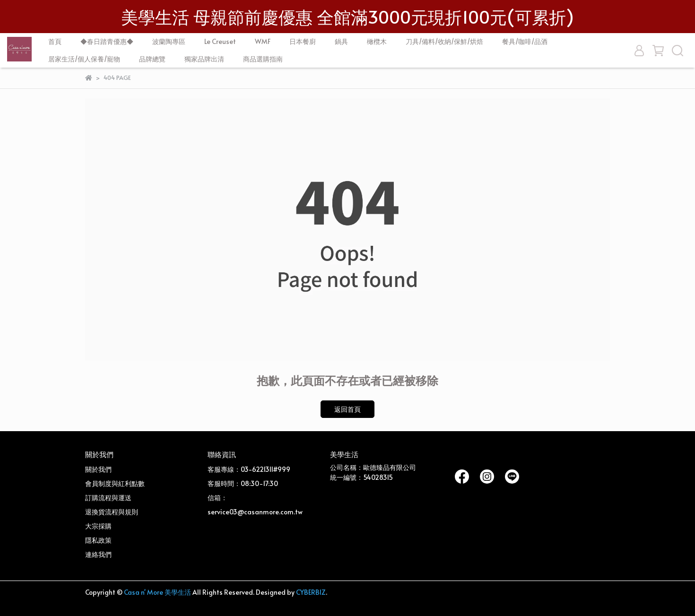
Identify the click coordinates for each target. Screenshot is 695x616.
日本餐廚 (303, 41)
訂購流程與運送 (108, 498)
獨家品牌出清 (204, 59)
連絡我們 (98, 554)
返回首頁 (347, 409)
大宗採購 (98, 526)
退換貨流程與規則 (112, 512)
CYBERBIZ (311, 592)
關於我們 (98, 469)
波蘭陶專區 (169, 41)
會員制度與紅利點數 (115, 483)
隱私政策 (98, 540)
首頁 (55, 41)
